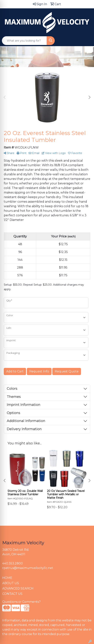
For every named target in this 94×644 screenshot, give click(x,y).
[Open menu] (86, 41)
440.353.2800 (13, 563)
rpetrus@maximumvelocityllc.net (28, 568)
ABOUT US (11, 583)
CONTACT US (12, 594)
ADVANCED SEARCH (18, 588)
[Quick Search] (24, 41)
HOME (7, 578)
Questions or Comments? (21, 602)
